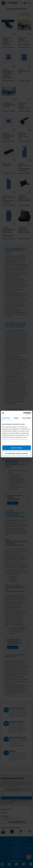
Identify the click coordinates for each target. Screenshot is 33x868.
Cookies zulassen (17, 448)
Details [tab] (16, 418)
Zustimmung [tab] (6, 418)
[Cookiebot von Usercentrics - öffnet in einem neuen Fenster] (23, 413)
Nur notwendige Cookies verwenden (16, 453)
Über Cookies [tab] (27, 418)
